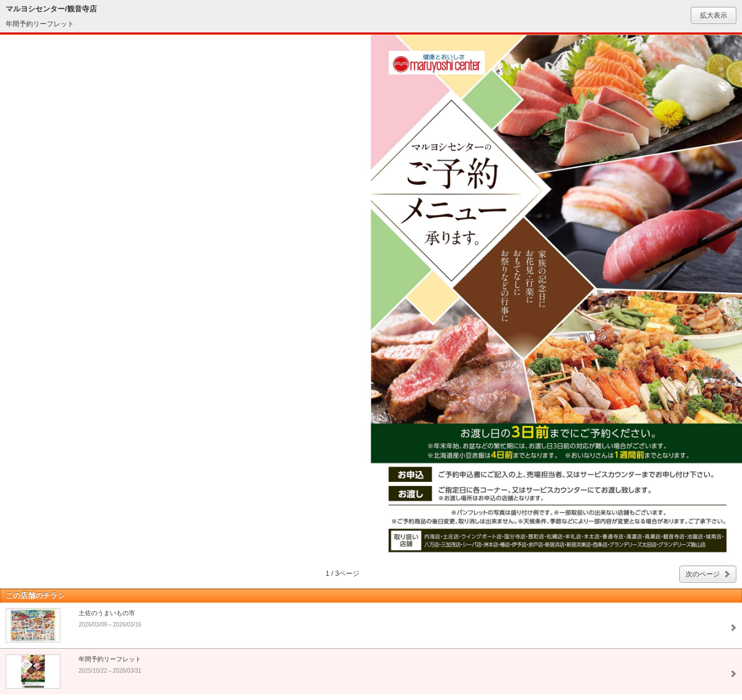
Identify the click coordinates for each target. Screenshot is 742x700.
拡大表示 (714, 15)
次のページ (703, 574)
